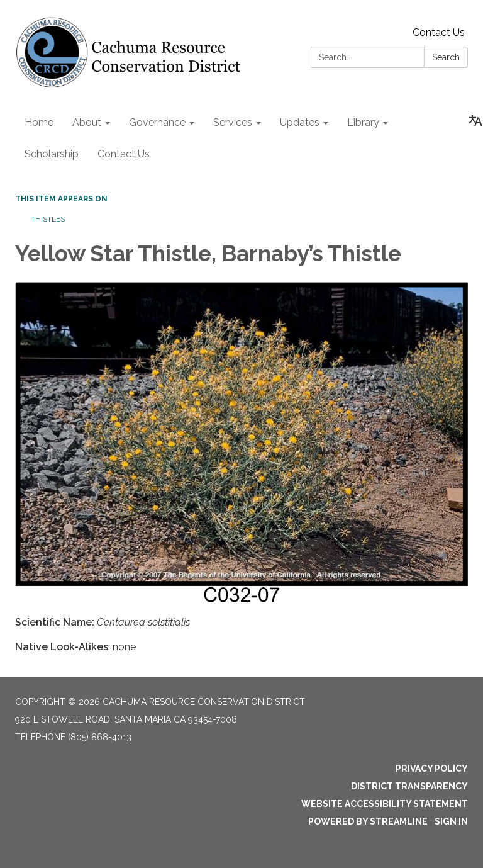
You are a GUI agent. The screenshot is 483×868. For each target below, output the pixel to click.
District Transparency (409, 786)
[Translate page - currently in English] (475, 121)
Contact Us (439, 32)
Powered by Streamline (368, 821)
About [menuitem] (87, 122)
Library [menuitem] (363, 122)
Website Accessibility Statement (385, 804)
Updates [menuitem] (300, 122)
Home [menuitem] (39, 122)
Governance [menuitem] (157, 122)
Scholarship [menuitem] (52, 154)
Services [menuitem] (233, 122)
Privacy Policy (432, 769)
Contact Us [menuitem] (124, 154)
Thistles (48, 219)
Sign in (451, 821)
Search (446, 57)
